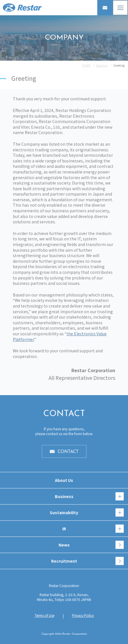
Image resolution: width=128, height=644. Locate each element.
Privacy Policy (83, 615)
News (91, 545)
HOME (86, 65)
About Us (64, 480)
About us (102, 65)
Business (89, 496)
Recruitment (88, 561)
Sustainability (87, 513)
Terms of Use (45, 615)
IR (93, 529)
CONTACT (68, 452)
